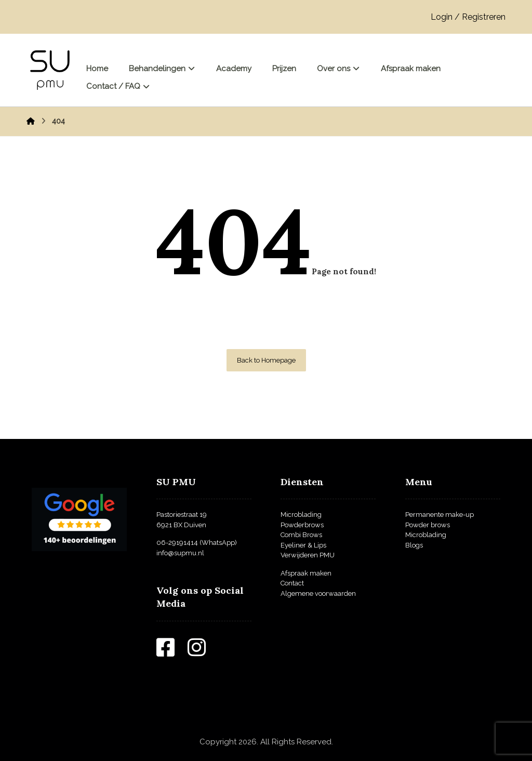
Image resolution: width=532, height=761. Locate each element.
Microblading (301, 515)
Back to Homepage (266, 360)
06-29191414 (177, 543)
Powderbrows (302, 525)
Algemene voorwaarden (318, 593)
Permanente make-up (440, 515)
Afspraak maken (306, 573)
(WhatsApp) (217, 543)
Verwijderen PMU (308, 555)
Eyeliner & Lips (303, 545)
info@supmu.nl (180, 553)
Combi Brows (301, 535)
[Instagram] (203, 652)
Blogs (414, 545)
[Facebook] (172, 652)
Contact (292, 583)
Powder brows (428, 525)
